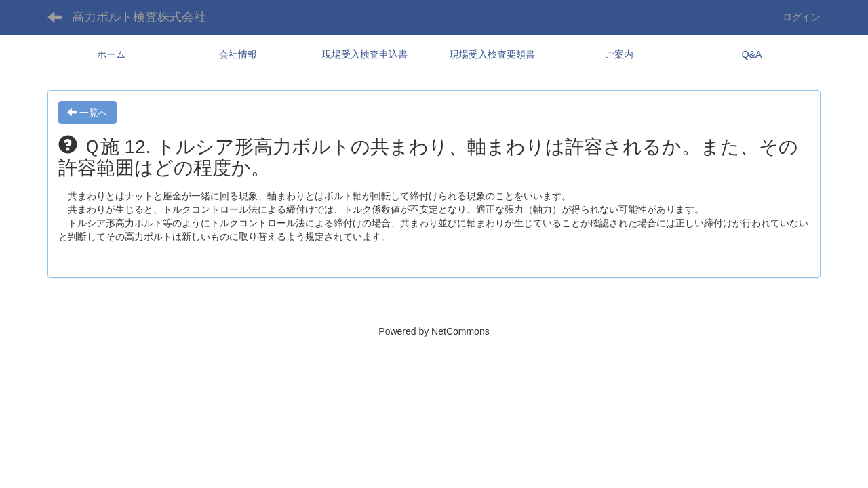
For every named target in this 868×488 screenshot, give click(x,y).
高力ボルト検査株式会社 (139, 17)
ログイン (802, 17)
